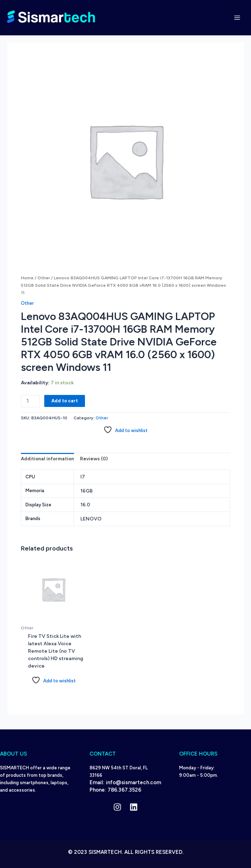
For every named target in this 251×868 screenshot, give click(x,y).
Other (44, 278)
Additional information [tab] (47, 459)
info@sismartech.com (133, 782)
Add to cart (65, 401)
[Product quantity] (30, 401)
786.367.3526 (124, 790)
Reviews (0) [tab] (94, 459)
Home (27, 278)
